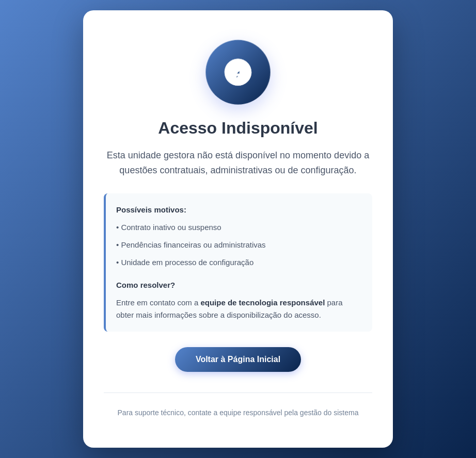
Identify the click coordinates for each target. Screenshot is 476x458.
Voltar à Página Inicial (238, 360)
